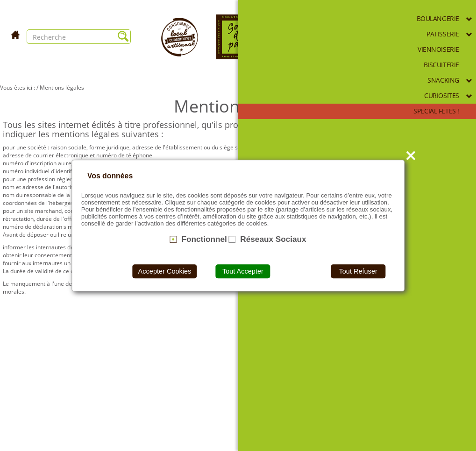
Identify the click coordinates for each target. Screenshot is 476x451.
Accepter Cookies (165, 271)
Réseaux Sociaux (273, 239)
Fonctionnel (204, 239)
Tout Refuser (358, 271)
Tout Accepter (243, 271)
